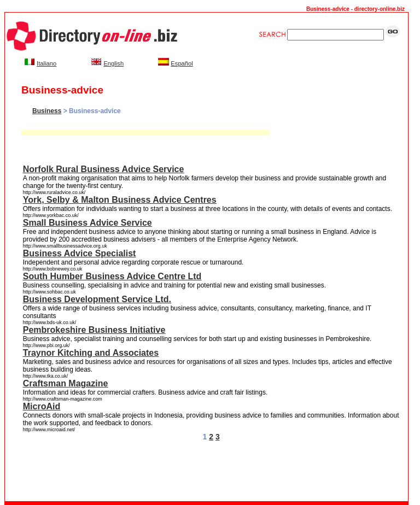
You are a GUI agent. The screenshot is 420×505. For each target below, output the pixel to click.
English (113, 63)
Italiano (46, 63)
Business (47, 111)
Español (182, 63)
